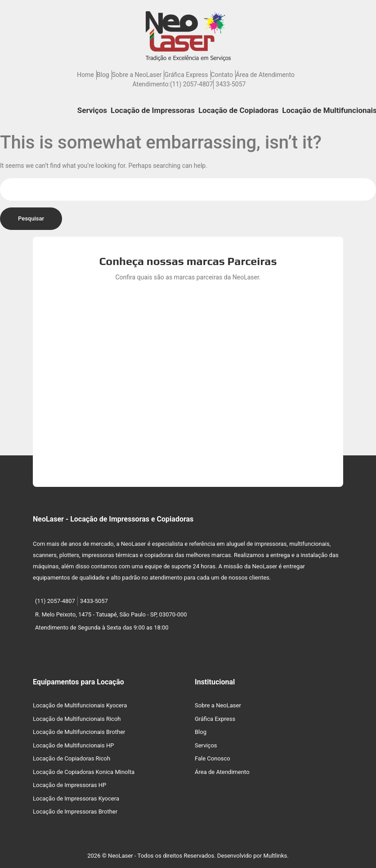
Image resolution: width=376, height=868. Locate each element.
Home (85, 75)
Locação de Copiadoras (238, 110)
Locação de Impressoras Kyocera (76, 798)
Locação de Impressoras (153, 110)
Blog (103, 75)
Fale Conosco (213, 758)
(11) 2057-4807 (192, 84)
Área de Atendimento (265, 75)
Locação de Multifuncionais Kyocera (80, 705)
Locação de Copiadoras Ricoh (72, 758)
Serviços (92, 110)
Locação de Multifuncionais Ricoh (77, 719)
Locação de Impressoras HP (69, 785)
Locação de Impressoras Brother (75, 812)
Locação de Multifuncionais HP (73, 745)
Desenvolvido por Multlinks (252, 856)
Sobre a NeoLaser (137, 75)
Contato (222, 75)
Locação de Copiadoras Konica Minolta (84, 772)
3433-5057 (231, 84)
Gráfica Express (186, 75)
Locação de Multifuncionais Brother (79, 732)
